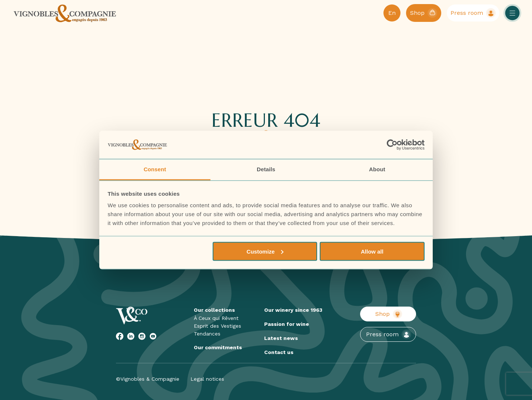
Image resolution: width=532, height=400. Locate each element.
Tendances (207, 334)
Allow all (372, 251)
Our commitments (218, 347)
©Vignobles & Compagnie (148, 379)
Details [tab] (266, 169)
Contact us (279, 352)
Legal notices (207, 379)
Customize (265, 251)
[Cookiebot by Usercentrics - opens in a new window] (392, 145)
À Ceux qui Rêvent (216, 318)
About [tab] (377, 169)
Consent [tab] (155, 169)
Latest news (281, 338)
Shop (389, 314)
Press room (389, 334)
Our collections (214, 310)
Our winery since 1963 (293, 310)
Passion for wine (287, 324)
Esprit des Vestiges (217, 326)
